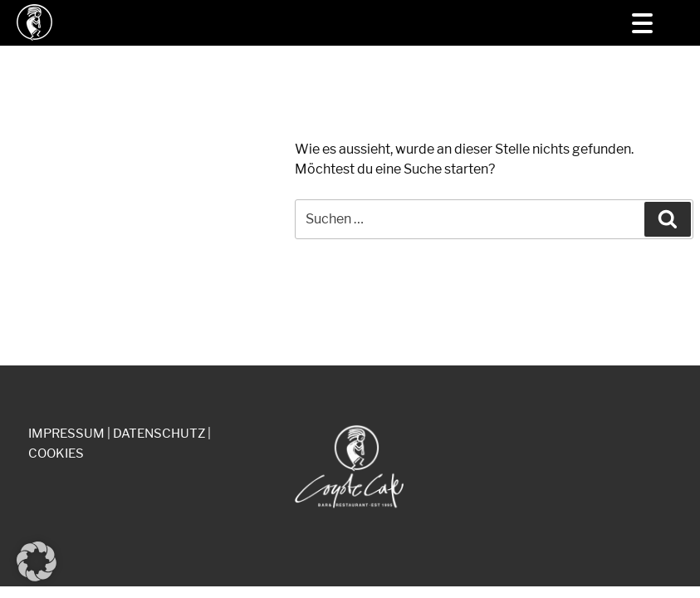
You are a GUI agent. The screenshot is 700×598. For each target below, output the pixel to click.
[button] (37, 561)
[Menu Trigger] (642, 23)
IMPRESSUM (66, 434)
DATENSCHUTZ (159, 434)
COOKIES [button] (56, 453)
